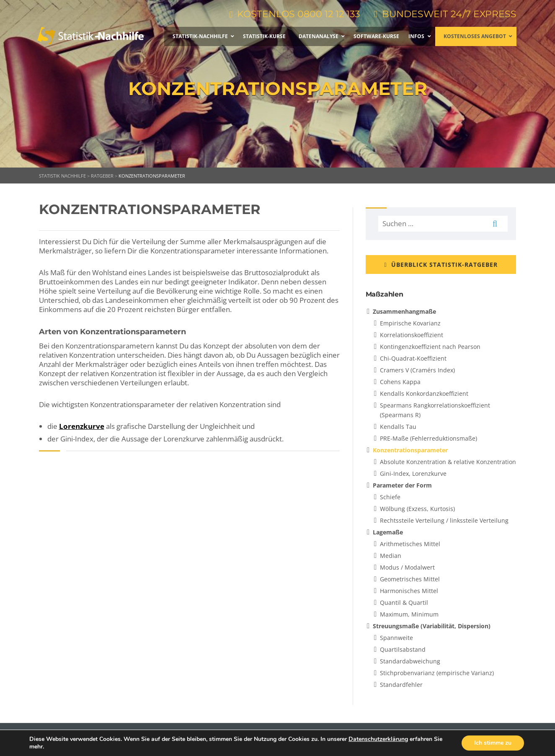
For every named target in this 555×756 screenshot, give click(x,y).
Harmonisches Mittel (409, 591)
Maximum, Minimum (409, 614)
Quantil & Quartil (404, 602)
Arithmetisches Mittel (410, 544)
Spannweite (396, 638)
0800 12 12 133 (328, 14)
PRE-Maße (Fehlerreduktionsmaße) (429, 438)
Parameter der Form (402, 485)
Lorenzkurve (82, 426)
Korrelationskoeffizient (412, 335)
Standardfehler (401, 685)
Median (391, 556)
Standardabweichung (410, 661)
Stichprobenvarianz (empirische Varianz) (437, 673)
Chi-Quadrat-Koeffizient (413, 358)
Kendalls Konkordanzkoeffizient (424, 393)
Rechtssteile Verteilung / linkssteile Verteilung (444, 520)
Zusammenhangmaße (404, 311)
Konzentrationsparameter (410, 450)
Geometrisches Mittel (410, 579)
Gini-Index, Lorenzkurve (413, 473)
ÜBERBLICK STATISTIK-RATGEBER (441, 264)
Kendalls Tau (398, 427)
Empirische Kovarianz (410, 323)
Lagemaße (388, 532)
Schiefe (390, 497)
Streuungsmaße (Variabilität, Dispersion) (432, 626)
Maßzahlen (385, 294)
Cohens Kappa (400, 382)
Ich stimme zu (493, 743)
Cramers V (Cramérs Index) (417, 370)
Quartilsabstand (403, 649)
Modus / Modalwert (407, 567)
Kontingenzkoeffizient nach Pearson (430, 347)
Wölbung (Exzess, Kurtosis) (417, 509)
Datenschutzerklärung (378, 739)
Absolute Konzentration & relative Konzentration (448, 462)
